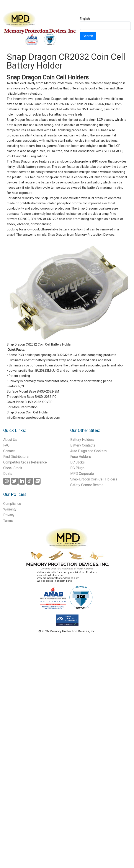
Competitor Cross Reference (25, 462)
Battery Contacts (83, 445)
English (85, 19)
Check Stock (13, 468)
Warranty (10, 509)
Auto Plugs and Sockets (88, 451)
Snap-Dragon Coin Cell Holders (94, 479)
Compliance (12, 504)
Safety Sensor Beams (87, 485)
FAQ (6, 445)
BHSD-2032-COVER (39, 402)
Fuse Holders (81, 457)
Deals (8, 474)
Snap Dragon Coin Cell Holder (28, 412)
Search (88, 36)
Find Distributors (16, 457)
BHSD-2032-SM (48, 391)
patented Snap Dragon (106, 83)
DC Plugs (77, 468)
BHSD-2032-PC (46, 397)
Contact (9, 451)
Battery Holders (82, 440)
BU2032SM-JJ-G (69, 355)
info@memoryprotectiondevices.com (33, 418)
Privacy (9, 515)
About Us (10, 440)
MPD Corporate (82, 474)
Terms (8, 521)
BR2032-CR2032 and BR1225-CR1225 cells (53, 104)
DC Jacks (78, 462)
